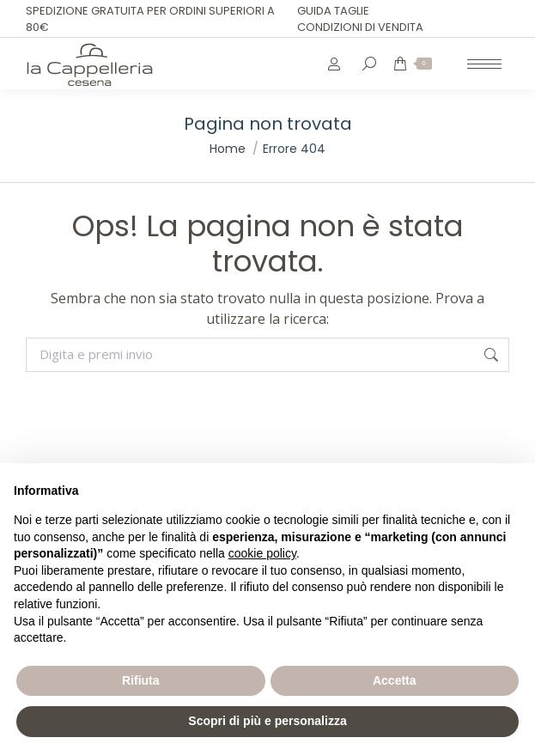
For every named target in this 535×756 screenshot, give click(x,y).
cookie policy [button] (262, 553)
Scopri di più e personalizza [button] (267, 721)
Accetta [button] (395, 680)
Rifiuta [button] (141, 680)
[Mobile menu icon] (484, 64)
